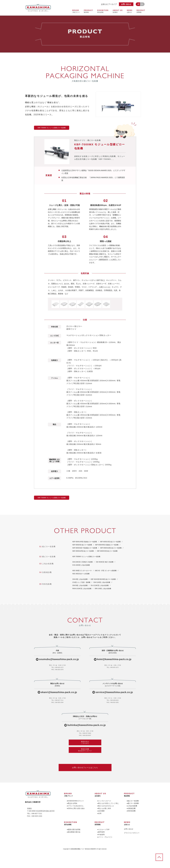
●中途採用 (101, 835)
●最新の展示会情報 (74, 830)
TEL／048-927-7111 (57, 700)
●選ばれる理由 (72, 803)
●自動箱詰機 (131, 808)
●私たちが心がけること (106, 806)
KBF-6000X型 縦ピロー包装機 (82, 545)
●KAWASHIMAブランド (75, 801)
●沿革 (99, 813)
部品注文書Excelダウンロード (85, 750)
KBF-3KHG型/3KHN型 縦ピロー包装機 (103, 579)
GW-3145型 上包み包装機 (102, 582)
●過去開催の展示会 (74, 832)
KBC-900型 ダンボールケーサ (82, 571)
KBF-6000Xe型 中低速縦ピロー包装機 (85, 548)
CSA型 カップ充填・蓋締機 (81, 582)
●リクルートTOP (103, 830)
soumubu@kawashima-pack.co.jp (59, 659)
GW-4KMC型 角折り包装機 (105, 562)
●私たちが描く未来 (104, 808)
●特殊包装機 (131, 811)
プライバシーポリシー (132, 833)
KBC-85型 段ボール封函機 (81, 574)
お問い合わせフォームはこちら (85, 768)
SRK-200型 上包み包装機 (103, 589)
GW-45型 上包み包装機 (80, 579)
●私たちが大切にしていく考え (108, 803)
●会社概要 (101, 811)
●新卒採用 (101, 832)
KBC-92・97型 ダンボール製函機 (106, 571)
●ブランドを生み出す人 (75, 806)
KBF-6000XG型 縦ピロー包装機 (107, 551)
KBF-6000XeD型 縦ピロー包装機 (111, 548)
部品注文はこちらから (85, 742)
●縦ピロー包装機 (133, 801)
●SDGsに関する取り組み (76, 808)
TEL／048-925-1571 (113, 667)
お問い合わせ (126, 4)
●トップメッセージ (104, 801)
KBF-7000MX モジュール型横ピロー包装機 (86, 557)
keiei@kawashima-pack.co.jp (114, 659)
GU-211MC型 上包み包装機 (100, 585)
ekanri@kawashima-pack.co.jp (59, 692)
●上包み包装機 (132, 806)
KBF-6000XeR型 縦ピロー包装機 (83, 551)
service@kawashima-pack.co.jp (114, 692)
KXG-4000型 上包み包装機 (81, 565)
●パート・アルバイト (105, 837)
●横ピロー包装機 (133, 803)
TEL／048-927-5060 (85, 733)
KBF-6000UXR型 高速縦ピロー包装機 (85, 542)
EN (142, 4)
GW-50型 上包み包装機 (80, 585)
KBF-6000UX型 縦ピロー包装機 (110, 542)
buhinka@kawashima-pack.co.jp (87, 725)
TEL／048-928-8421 (113, 700)
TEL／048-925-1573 (57, 667)
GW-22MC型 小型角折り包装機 (83, 562)
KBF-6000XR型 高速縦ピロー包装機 (107, 545)
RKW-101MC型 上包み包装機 (82, 589)
